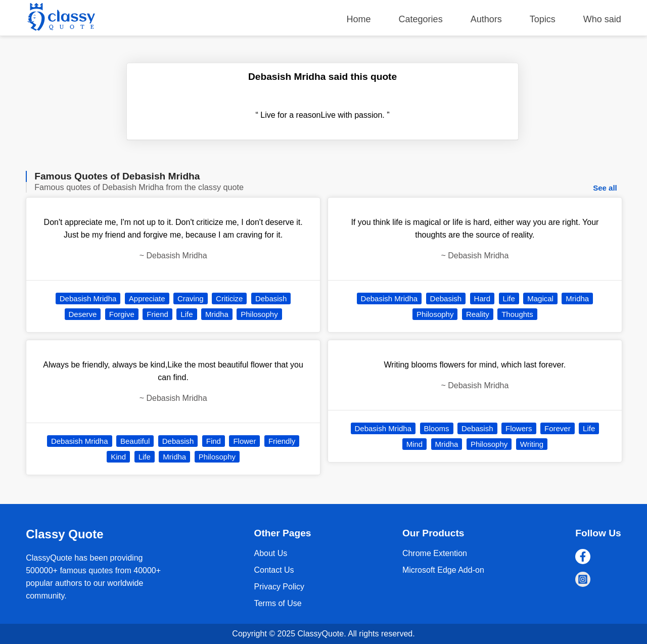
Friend (157, 314)
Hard (482, 298)
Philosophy (259, 314)
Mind (415, 444)
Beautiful (135, 441)
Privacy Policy (279, 587)
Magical (540, 298)
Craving (191, 298)
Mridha (217, 314)
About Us (270, 553)
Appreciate (147, 298)
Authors (486, 19)
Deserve (83, 314)
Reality (478, 314)
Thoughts (517, 314)
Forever (558, 428)
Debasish (271, 298)
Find (214, 441)
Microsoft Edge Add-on (443, 570)
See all (605, 188)
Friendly (282, 441)
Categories (421, 19)
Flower (244, 441)
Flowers (519, 428)
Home (359, 19)
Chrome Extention (435, 553)
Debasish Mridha (88, 298)
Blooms (437, 428)
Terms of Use (278, 603)
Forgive (122, 314)
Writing (532, 444)
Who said (602, 19)
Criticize (229, 298)
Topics (543, 19)
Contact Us (274, 570)
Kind (118, 457)
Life (187, 314)
